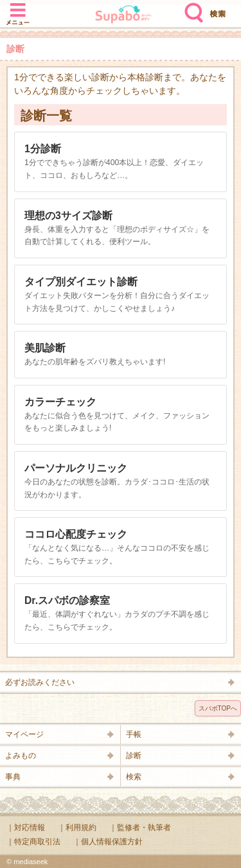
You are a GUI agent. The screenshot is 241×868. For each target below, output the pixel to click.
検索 (191, 8)
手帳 (134, 734)
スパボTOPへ (218, 708)
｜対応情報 (26, 828)
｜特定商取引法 (33, 842)
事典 (13, 777)
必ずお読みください (40, 682)
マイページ (24, 734)
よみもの (21, 756)
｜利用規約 (77, 828)
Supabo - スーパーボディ (123, 16)
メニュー (18, 8)
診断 (134, 756)
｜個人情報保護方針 (108, 842)
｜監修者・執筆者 (140, 828)
